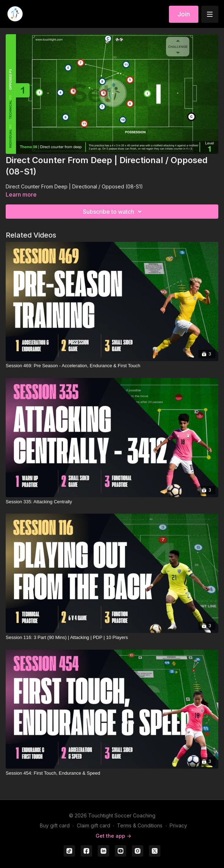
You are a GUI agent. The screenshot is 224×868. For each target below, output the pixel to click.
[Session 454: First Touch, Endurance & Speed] (112, 773)
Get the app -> (113, 836)
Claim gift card (94, 825)
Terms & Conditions (140, 825)
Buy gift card (55, 825)
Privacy (178, 825)
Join (184, 14)
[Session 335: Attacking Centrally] (112, 502)
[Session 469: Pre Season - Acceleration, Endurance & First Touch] (112, 366)
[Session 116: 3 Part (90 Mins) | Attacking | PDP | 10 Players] (112, 638)
